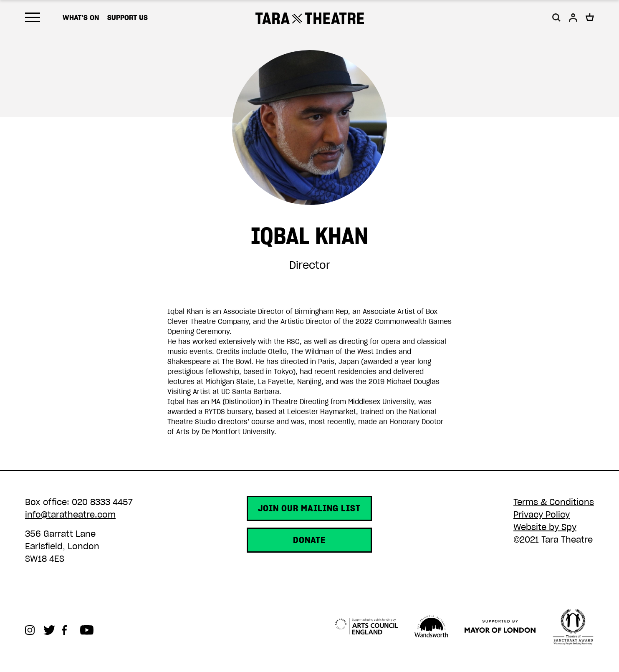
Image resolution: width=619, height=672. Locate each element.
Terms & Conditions (554, 502)
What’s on (81, 18)
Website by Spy (545, 527)
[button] (556, 18)
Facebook (71, 630)
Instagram (34, 630)
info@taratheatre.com (70, 515)
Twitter (53, 630)
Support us (128, 18)
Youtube (89, 630)
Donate (309, 540)
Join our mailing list (309, 508)
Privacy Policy (542, 515)
